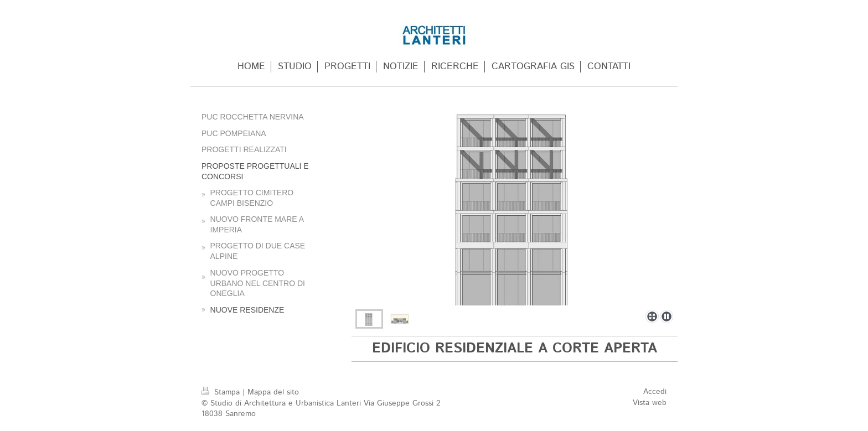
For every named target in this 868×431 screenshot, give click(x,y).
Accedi (655, 392)
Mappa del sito (273, 392)
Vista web (650, 403)
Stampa (222, 392)
